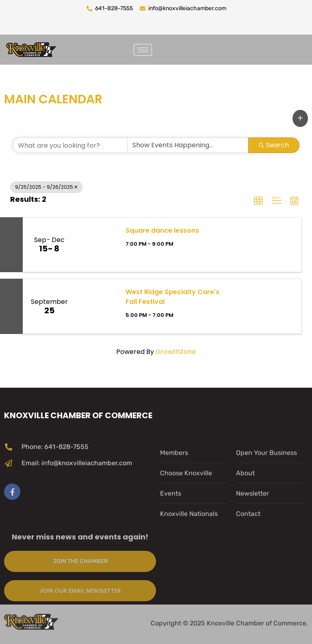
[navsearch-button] (168, 48)
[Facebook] (12, 537)
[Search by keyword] (70, 145)
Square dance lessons (162, 230)
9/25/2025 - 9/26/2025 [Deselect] (46, 187)
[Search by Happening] (188, 145)
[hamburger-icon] (143, 50)
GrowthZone (176, 352)
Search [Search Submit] (274, 145)
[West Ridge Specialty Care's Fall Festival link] (96, 306)
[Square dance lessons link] (96, 245)
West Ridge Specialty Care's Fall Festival (172, 297)
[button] (300, 118)
